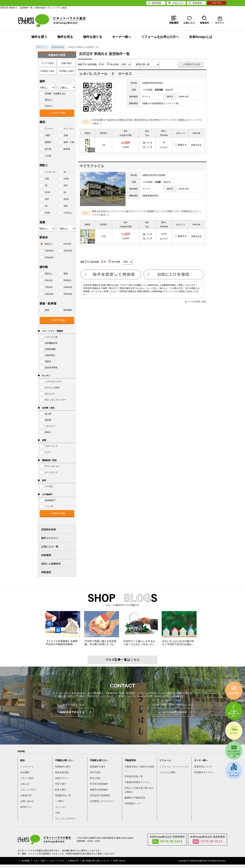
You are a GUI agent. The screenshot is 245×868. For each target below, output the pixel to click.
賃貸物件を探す (98, 767)
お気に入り (176, 3)
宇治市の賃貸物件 (99, 784)
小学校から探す (48, 71)
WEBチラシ (26, 807)
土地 (57, 813)
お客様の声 (26, 795)
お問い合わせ (27, 801)
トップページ (27, 767)
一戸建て (60, 801)
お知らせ (25, 784)
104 (104, 145)
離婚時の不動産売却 (135, 798)
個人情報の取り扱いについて (96, 861)
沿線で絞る (67, 63)
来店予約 (217, 3)
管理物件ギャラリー (204, 772)
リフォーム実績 (167, 772)
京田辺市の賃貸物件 (100, 795)
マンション (61, 807)
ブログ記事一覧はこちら (122, 660)
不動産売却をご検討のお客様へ (139, 769)
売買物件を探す (63, 767)
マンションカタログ (65, 818)
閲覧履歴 (46, 572)
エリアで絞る (48, 63)
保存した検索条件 (51, 564)
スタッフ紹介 (27, 778)
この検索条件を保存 (191, 64)
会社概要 (25, 772)
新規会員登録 (62, 772)
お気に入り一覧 (50, 547)
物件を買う (39, 37)
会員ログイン (62, 778)
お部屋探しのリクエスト (102, 801)
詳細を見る (196, 145)
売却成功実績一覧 (134, 776)
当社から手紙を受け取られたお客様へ (139, 790)
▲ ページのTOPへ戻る (196, 302)
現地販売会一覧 (63, 795)
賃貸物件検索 (49, 529)
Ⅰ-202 (104, 236)
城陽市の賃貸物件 (99, 790)
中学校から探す (67, 71)
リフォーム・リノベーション (174, 767)
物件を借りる (93, 37)
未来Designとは (201, 37)
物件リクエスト (50, 538)
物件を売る (65, 37)
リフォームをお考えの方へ (160, 37)
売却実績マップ (133, 803)
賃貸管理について (203, 767)
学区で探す (61, 784)
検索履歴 (46, 555)
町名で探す (61, 790)
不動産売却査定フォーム (137, 782)
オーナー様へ (122, 37)
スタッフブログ (28, 790)
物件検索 (155, 3)
